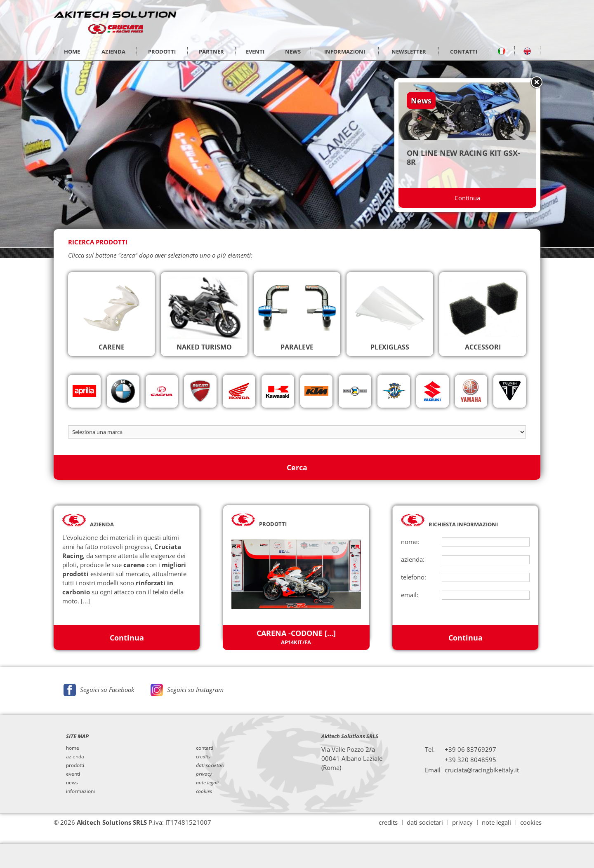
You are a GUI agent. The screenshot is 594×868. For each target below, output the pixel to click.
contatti (205, 747)
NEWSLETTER (409, 52)
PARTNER (211, 52)
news (72, 782)
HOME (72, 52)
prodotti (75, 765)
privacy (462, 822)
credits (388, 822)
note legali (496, 822)
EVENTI (255, 52)
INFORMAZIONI (345, 52)
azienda (75, 756)
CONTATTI (464, 52)
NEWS (293, 52)
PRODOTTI (162, 52)
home (73, 747)
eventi (73, 773)
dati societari (425, 822)
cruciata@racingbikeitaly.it (482, 769)
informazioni (80, 791)
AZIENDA (113, 52)
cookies (531, 822)
